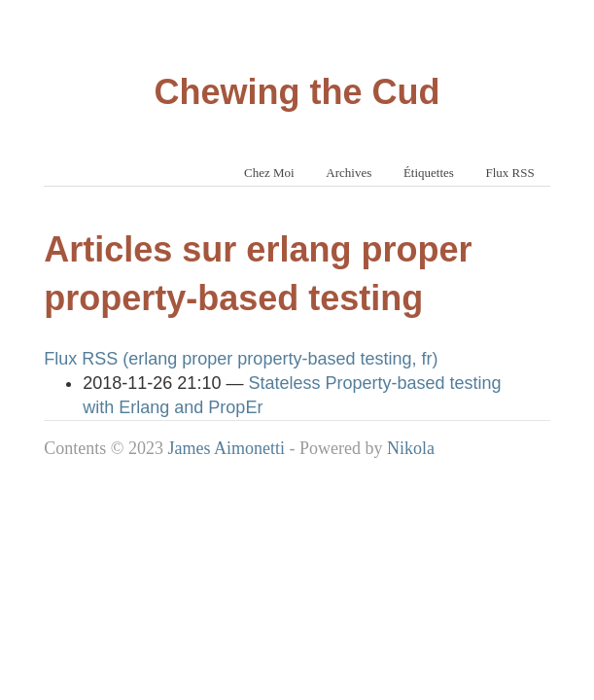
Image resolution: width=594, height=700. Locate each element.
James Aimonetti (226, 448)
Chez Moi (269, 173)
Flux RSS (509, 173)
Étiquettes (429, 173)
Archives (349, 173)
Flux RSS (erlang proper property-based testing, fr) (241, 359)
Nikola (411, 448)
